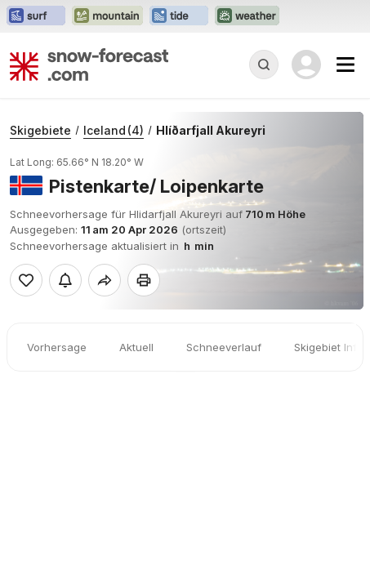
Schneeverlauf (224, 347)
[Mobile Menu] (345, 65)
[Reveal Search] (264, 65)
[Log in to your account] (306, 65)
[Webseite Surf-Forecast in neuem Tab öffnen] (36, 16)
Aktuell (136, 347)
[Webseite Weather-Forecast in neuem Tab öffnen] (247, 16)
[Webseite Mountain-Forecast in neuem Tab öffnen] (107, 16)
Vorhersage (57, 347)
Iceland (114, 130)
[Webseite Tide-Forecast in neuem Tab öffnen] (179, 16)
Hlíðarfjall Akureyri (211, 130)
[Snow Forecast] (89, 65)
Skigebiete (40, 130)
